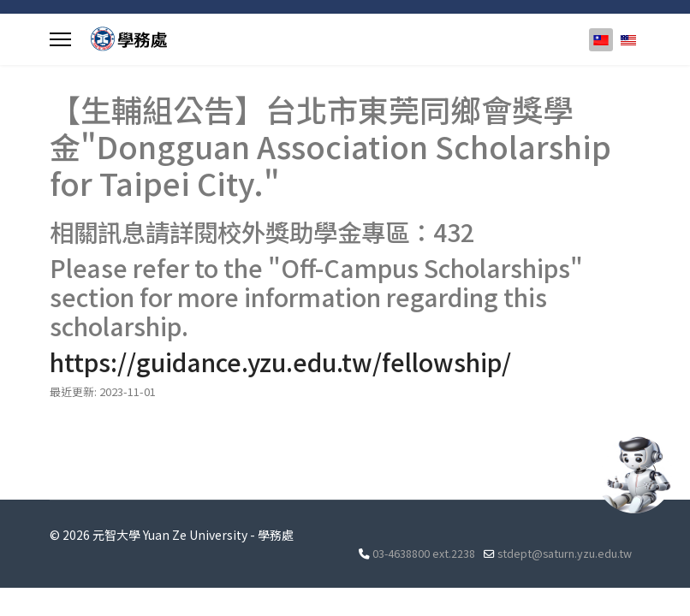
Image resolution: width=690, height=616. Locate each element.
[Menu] (60, 39)
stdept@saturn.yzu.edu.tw (565, 553)
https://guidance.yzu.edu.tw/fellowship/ (280, 361)
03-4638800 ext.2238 (424, 553)
